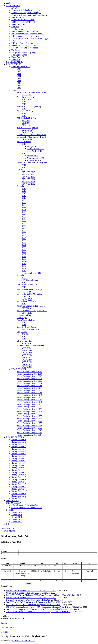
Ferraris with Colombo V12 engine (26, 10)
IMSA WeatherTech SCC (27, 285)
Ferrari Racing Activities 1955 (29, 416)
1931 (19, 83)
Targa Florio (22, 332)
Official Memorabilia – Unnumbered (27, 508)
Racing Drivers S (19, 482)
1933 (19, 78)
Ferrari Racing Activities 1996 (29, 379)
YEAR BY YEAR (19, 369)
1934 (19, 76)
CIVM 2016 (27, 313)
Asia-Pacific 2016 (35, 160)
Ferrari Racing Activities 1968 (29, 386)
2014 (24, 102)
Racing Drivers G (19, 454)
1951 (24, 268)
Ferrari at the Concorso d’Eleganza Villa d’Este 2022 (28, 600)
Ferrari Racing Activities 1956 (29, 414)
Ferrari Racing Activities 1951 (29, 425)
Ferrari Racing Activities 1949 (29, 430)
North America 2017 (36, 149)
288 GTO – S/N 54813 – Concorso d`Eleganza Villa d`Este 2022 (33, 602)
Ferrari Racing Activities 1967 (29, 388)
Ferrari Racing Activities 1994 (29, 383)
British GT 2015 (29, 132)
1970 (24, 224)
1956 (24, 257)
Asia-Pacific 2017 (35, 151)
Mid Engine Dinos (19, 55)
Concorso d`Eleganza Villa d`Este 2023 (23, 593)
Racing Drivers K (19, 463)
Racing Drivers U (19, 486)
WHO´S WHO (12, 501)
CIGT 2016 (27, 308)
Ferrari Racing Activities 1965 (29, 393)
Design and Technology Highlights (26, 52)
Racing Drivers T (19, 484)
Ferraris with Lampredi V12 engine (26, 13)
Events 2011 (17, 522)
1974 (24, 214)
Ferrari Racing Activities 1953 (29, 421)
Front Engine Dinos (20, 57)
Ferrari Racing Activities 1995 (29, 381)
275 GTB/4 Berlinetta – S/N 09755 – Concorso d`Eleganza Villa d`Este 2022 (38, 612)
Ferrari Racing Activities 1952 (29, 423)
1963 (24, 240)
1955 (24, 259)
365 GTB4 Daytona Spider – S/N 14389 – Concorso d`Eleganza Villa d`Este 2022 (40, 607)
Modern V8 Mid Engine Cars (24, 45)
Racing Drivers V (19, 489)
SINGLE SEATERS (15, 62)
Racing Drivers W (19, 491)
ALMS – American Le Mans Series (31, 92)
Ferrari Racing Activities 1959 (29, 407)
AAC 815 (15, 8)
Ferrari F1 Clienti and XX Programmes (33, 163)
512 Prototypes (18, 29)
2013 (24, 104)
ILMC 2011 (27, 296)
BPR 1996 (26, 120)
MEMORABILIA (14, 503)
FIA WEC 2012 (28, 184)
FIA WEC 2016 (28, 174)
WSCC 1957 (27, 357)
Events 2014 (17, 515)
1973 (24, 217)
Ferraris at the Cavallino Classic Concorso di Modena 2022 (31, 598)
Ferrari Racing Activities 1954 (29, 418)
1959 (24, 250)
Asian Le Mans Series (26, 97)
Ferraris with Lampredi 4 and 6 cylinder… (29, 15)
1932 (19, 81)
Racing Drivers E (19, 449)
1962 (24, 242)
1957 (24, 254)
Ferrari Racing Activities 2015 (29, 372)
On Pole (10, 3)
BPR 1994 (26, 125)
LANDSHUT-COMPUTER (23, 641)
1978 (24, 205)
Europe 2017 (32, 146)
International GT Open (26, 301)
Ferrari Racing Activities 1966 (29, 390)
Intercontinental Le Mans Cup (29, 294)
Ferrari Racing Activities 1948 (29, 433)
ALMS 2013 (27, 95)
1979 (24, 203)
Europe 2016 (32, 156)
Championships (18, 90)
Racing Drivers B (19, 442)
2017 (24, 113)
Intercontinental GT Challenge (29, 289)
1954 (24, 261)
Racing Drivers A (19, 440)
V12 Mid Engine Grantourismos (25, 43)
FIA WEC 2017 (28, 172)
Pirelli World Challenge (26, 320)
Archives (5, 618)
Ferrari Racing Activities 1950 (29, 428)
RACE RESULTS (14, 64)
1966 (24, 233)
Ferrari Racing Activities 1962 (29, 400)
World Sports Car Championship (30, 346)
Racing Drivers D (19, 447)
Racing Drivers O (19, 472)
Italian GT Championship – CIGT (31, 306)
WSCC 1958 (27, 355)
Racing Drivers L (19, 465)
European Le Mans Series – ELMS (31, 137)
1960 (24, 247)
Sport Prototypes (18, 24)
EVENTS (10, 510)
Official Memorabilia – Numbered (26, 505)
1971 (24, 221)
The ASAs (16, 59)
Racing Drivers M (19, 468)
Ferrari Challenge (24, 142)
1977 (24, 207)
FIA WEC (21, 170)
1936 (19, 71)
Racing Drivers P (19, 475)
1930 (19, 85)
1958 (24, 252)
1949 (24, 278)
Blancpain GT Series (25, 111)
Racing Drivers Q (19, 477)
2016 (24, 109)
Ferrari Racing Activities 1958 (29, 409)
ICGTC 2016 (27, 292)
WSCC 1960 (27, 350)
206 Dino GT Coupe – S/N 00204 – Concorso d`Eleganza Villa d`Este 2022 (38, 609)
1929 (19, 88)
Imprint (4, 623)
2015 (24, 193)
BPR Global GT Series (26, 118)
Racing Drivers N (19, 470)
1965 (24, 235)
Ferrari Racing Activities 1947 (29, 435)
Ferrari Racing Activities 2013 (29, 376)
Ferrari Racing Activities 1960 (29, 404)
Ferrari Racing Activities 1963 (29, 397)
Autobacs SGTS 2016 (31, 329)
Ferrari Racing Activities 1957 (29, 411)
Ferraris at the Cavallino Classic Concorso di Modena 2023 (31, 590)
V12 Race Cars (18, 17)
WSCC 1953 (27, 367)
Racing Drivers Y (19, 496)
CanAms (15, 27)
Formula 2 (21, 275)
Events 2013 (17, 517)
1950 (24, 271)
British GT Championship (27, 128)
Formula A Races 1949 (31, 273)
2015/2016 (26, 99)
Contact (4, 632)
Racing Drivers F (19, 451)
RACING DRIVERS (15, 437)
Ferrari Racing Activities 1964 (29, 395)
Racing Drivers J (18, 461)
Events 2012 (17, 519)
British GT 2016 (29, 130)
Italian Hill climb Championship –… (32, 311)
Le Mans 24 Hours (24, 315)
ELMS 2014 (27, 139)
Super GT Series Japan (26, 327)
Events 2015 (17, 512)
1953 (24, 264)
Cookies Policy (7, 627)
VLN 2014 (26, 343)
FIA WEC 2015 (28, 177)
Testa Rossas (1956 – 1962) (23, 20)
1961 (24, 245)
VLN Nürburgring (24, 341)
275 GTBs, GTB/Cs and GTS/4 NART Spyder (31, 38)
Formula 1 (21, 186)
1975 (24, 212)
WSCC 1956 (27, 360)
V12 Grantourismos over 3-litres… (26, 31)
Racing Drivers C (19, 444)
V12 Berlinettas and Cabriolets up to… (28, 34)
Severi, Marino (9, 531)
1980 (24, 200)
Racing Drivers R (19, 479)
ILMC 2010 (27, 299)
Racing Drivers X (19, 494)
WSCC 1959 (27, 353)
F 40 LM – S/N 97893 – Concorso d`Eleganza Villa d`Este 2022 (33, 605)
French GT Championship (28, 280)
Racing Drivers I (18, 458)
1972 (24, 219)
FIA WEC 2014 (28, 179)
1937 (19, 69)
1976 (24, 210)
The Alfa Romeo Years (21, 67)
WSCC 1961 (27, 348)
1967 (24, 231)
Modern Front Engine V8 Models (25, 48)
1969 (24, 226)
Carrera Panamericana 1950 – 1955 (31, 135)
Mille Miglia (22, 318)
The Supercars (17, 50)
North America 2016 (36, 158)
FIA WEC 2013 (28, 181)
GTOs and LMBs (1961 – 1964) (25, 22)
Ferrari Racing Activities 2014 (29, 374)
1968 (24, 228)
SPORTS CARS (13, 6)
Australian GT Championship (29, 106)
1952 (24, 266)
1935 (19, 74)
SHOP (9, 524)
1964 (24, 238)
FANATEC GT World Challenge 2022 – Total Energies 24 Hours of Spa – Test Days (41, 595)
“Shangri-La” (7, 528)
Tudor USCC (22, 334)
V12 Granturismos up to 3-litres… (26, 36)
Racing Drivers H (19, 456)
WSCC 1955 (27, 362)
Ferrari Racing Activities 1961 (29, 402)
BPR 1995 (26, 123)
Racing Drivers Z (19, 498)
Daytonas (15, 41)
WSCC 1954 (27, 364)
